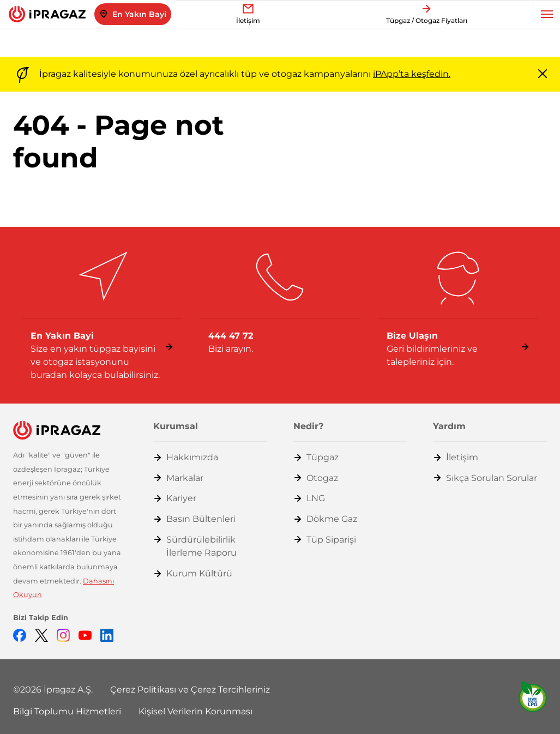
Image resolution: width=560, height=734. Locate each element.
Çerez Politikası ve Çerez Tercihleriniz (190, 690)
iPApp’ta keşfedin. (412, 74)
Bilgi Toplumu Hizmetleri (67, 711)
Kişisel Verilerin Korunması (195, 711)
